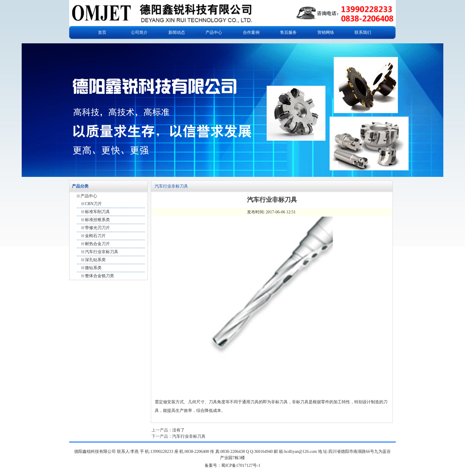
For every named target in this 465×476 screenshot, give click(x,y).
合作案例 (251, 32)
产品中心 (214, 32)
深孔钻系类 (95, 260)
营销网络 (326, 32)
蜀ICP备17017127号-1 (241, 465)
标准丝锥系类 (97, 220)
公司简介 (139, 32)
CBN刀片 (93, 204)
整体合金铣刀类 (99, 276)
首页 (102, 32)
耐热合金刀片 (97, 244)
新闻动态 (177, 32)
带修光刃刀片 (97, 228)
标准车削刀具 (97, 212)
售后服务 (288, 32)
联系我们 (363, 32)
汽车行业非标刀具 (102, 252)
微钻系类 (93, 268)
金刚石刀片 (95, 236)
